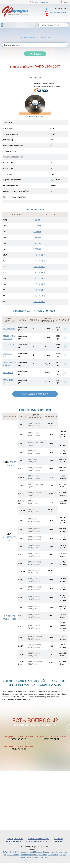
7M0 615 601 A (39, 255)
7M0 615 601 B (39, 261)
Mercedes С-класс (42, 852)
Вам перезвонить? (58, 12)
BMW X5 (13, 852)
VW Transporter (33, 857)
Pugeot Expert (41, 855)
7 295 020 (37, 249)
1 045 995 (37, 232)
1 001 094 (37, 220)
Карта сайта (59, 841)
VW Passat (45, 857)
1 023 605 (37, 226)
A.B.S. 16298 (8, 373)
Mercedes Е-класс (25, 852)
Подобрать (35, 54)
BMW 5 (5, 852)
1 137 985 (37, 237)
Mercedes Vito (56, 852)
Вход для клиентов (40, 2)
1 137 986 (37, 243)
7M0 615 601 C (39, 267)
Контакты (58, 839)
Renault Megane (27, 855)
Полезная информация (38, 839)
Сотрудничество (15, 839)
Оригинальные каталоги (38, 841)
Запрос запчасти (14, 841)
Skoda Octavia (13, 855)
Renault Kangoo (55, 855)
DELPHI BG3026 (9, 329)
